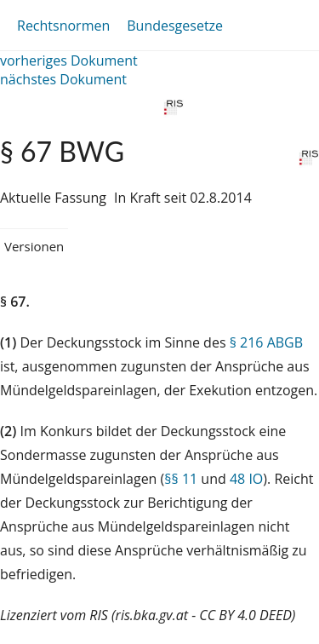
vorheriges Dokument (69, 60)
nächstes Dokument (63, 79)
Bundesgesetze (175, 26)
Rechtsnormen (63, 26)
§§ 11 (181, 479)
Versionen (34, 246)
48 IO (246, 479)
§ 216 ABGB (266, 342)
